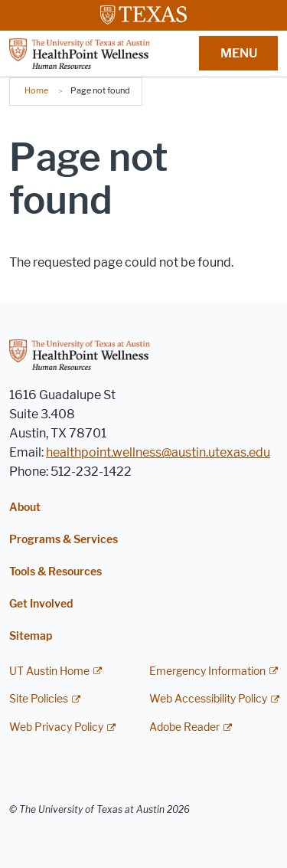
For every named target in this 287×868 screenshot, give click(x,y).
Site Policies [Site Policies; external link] (39, 699)
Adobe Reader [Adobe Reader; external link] (184, 727)
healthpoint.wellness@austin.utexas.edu (158, 452)
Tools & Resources (55, 572)
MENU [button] (239, 53)
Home (36, 90)
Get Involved (41, 604)
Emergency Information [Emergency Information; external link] (207, 671)
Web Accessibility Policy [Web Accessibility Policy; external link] (208, 699)
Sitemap (31, 636)
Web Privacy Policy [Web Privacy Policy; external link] (56, 727)
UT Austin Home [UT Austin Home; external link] (49, 671)
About (25, 508)
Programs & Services (64, 540)
